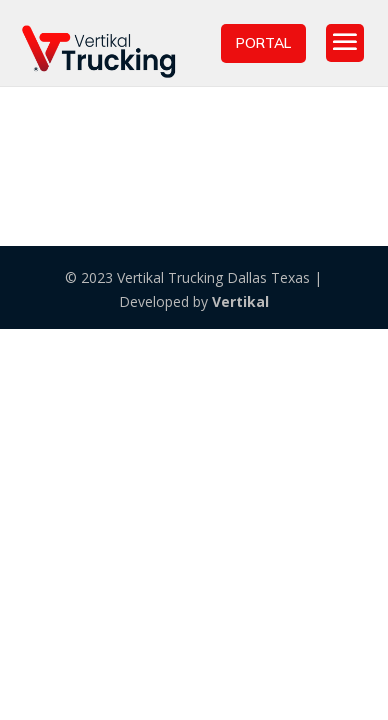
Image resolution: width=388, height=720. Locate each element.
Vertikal (240, 301)
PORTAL (263, 43)
